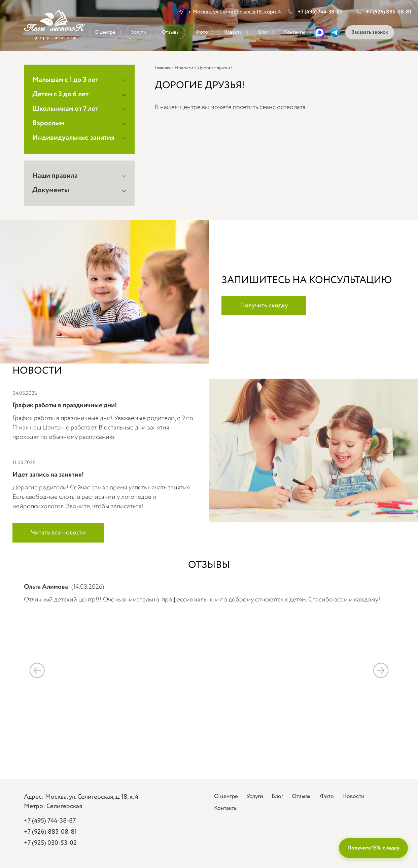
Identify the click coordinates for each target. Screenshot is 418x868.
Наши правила (55, 176)
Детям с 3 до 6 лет (60, 94)
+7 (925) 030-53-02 (50, 843)
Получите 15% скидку (373, 848)
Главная (163, 68)
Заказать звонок (370, 32)
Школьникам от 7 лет (65, 109)
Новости (233, 32)
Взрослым (48, 123)
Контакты (295, 32)
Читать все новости (58, 533)
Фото (202, 32)
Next (381, 670)
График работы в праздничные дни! (65, 405)
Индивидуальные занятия (73, 138)
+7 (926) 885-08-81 (384, 12)
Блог (263, 32)
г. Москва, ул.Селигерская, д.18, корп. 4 (235, 12)
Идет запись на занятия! (48, 475)
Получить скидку (264, 306)
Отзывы (171, 32)
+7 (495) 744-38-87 (315, 12)
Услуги (139, 32)
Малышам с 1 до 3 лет (65, 80)
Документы (51, 190)
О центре (105, 32)
